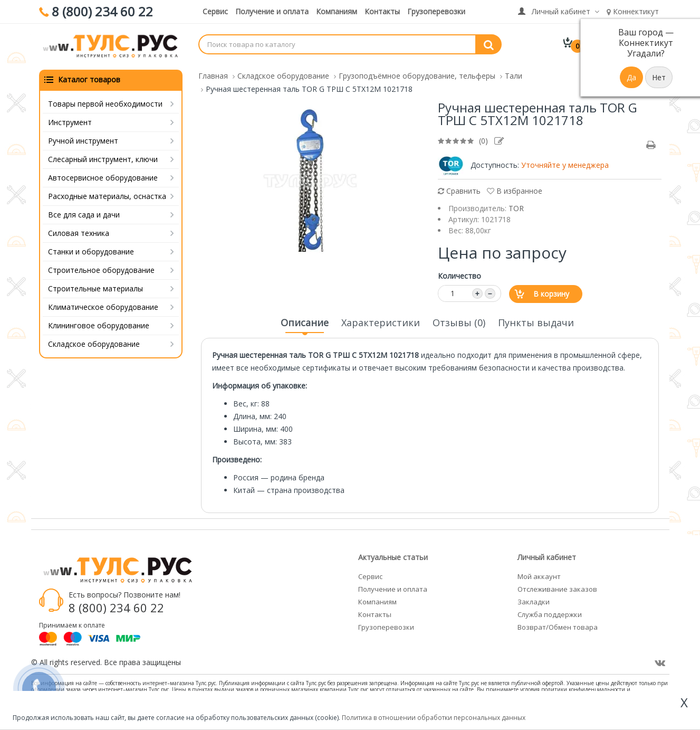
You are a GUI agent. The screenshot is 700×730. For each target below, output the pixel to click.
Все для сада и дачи (84, 213)
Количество (459, 274)
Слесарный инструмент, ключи (103, 158)
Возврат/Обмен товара (558, 625)
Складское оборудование (94, 342)
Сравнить (459, 189)
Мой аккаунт (539, 575)
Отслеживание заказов (557, 587)
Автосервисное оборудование (103, 176)
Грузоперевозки (436, 11)
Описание (305, 324)
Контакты (382, 11)
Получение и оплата (272, 11)
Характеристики (381, 321)
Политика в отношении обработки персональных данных (434, 718)
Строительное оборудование (101, 268)
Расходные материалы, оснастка (107, 195)
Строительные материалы (95, 287)
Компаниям (337, 11)
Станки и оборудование (91, 250)
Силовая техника (79, 231)
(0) (483, 139)
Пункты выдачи (536, 321)
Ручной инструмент (83, 139)
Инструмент (70, 121)
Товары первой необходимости (105, 102)
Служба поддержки (550, 613)
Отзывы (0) (459, 321)
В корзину (551, 292)
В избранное (515, 189)
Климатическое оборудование (103, 305)
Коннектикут (633, 11)
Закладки (534, 600)
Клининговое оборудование (99, 324)
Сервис (215, 11)
